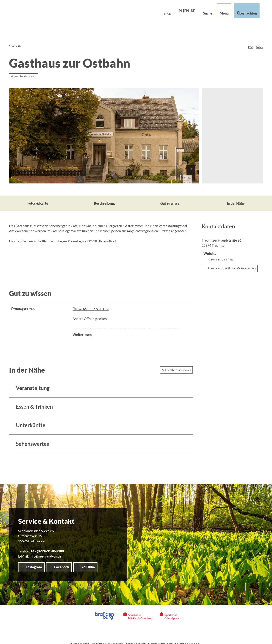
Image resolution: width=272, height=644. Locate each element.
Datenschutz (136, 638)
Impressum (115, 638)
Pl (178, 13)
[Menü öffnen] (221, 13)
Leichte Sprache (187, 638)
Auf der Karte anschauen (176, 364)
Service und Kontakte (88, 638)
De (190, 13)
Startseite (15, 46)
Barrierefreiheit (160, 638)
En (184, 13)
